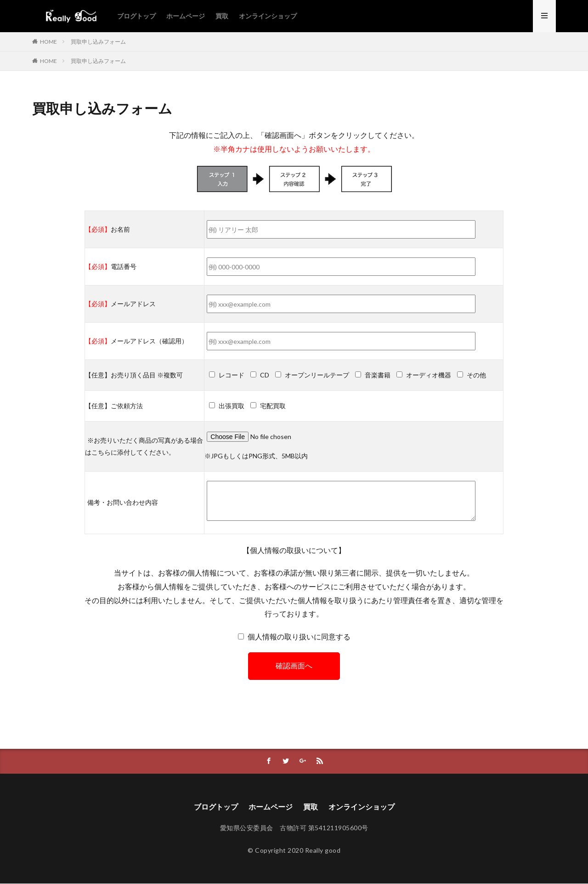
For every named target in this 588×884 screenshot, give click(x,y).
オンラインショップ (268, 16)
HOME (48, 42)
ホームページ (186, 16)
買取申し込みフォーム (98, 42)
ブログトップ (136, 16)
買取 (222, 16)
